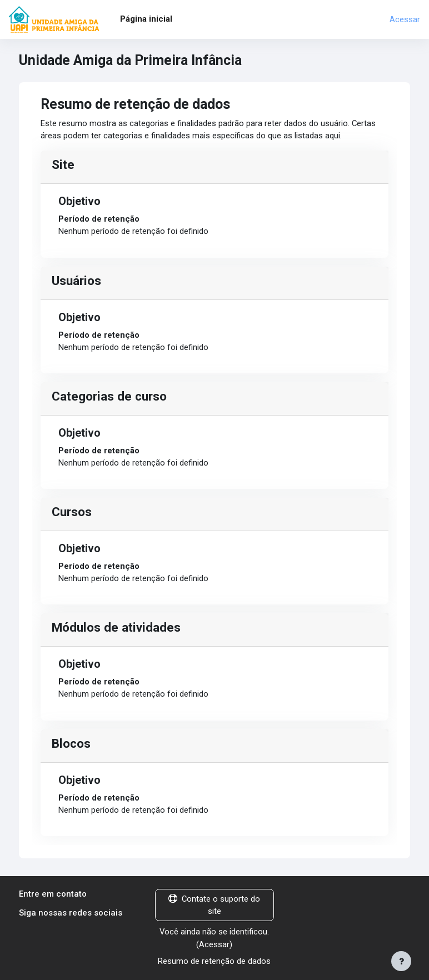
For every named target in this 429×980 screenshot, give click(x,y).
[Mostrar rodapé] (401, 961)
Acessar (405, 19)
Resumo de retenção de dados (214, 961)
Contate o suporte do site (214, 905)
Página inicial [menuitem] (146, 19)
